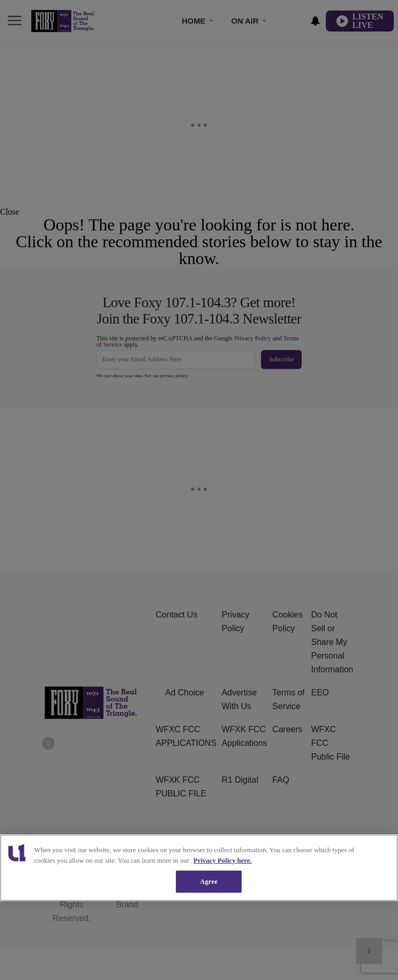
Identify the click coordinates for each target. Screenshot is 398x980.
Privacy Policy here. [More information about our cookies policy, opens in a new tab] (223, 860)
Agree (209, 881)
